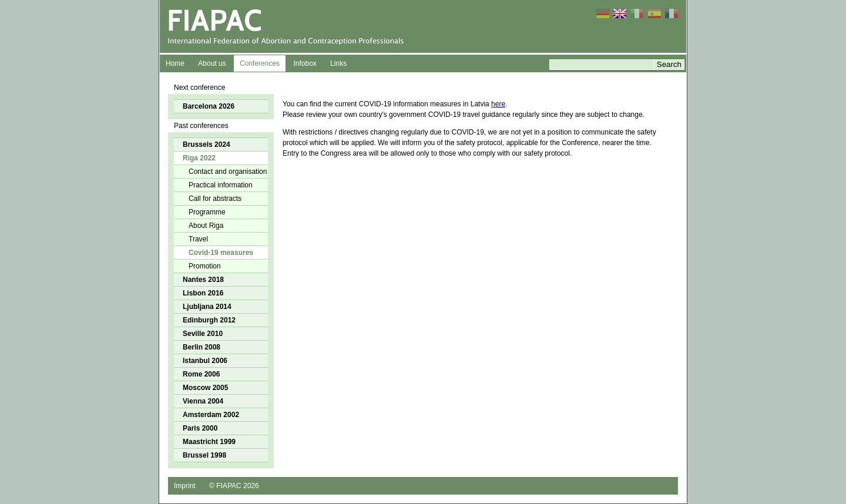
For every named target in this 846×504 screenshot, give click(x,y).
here (498, 104)
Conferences (260, 63)
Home (175, 63)
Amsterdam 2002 (211, 415)
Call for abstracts (215, 199)
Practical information (221, 185)
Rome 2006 (201, 374)
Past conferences (201, 126)
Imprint (185, 486)
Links (338, 63)
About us (212, 63)
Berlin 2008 (202, 347)
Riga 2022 (199, 158)
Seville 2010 (203, 334)
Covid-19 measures (221, 253)
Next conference (199, 88)
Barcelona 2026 (209, 106)
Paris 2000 (200, 428)
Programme (207, 212)
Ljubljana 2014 (207, 307)
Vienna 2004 (203, 401)
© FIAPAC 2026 (234, 486)
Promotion (205, 266)
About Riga (206, 226)
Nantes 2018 (203, 280)
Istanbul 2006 (205, 361)
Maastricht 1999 (209, 442)
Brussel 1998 (204, 455)
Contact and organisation (228, 172)
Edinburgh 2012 (209, 320)
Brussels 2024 (207, 145)
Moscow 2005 (205, 388)
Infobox (305, 63)
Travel (198, 239)
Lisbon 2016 (203, 293)
